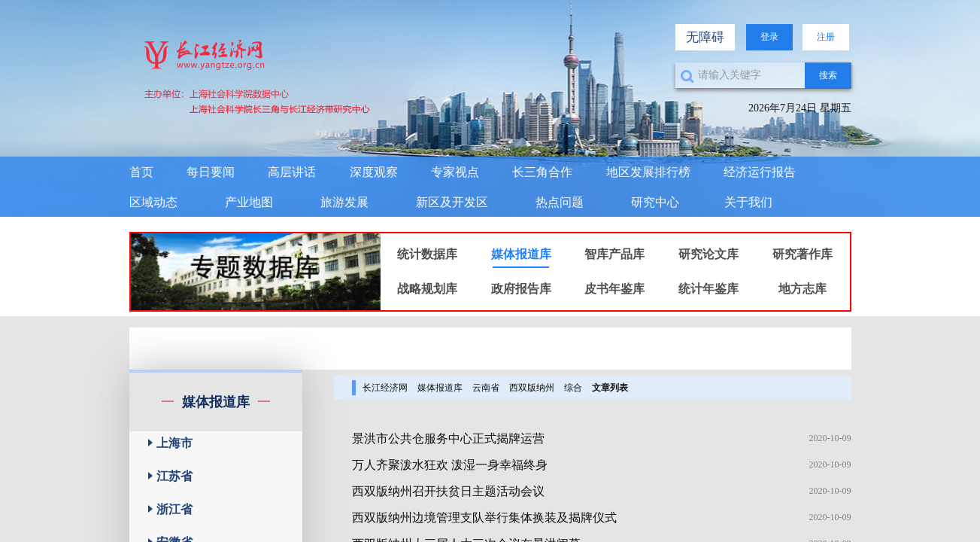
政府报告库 (521, 289)
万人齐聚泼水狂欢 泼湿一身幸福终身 (450, 465)
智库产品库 (614, 254)
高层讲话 (292, 172)
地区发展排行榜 (648, 172)
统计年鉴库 (708, 289)
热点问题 (560, 202)
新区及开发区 (452, 202)
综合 (573, 388)
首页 (141, 172)
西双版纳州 (532, 388)
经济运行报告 (760, 172)
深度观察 (374, 172)
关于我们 (748, 202)
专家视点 (455, 172)
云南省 (486, 388)
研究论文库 (708, 254)
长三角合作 (542, 172)
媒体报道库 (521, 254)
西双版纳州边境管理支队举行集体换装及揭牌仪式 (484, 518)
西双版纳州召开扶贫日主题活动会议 (448, 491)
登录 (769, 37)
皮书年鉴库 (614, 289)
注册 (826, 37)
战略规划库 (427, 289)
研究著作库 (803, 254)
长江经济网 (385, 388)
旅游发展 (344, 202)
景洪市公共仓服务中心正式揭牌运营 (448, 438)
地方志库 (803, 289)
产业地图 (249, 202)
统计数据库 (427, 254)
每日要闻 (211, 172)
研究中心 (655, 202)
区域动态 (153, 202)
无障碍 (705, 37)
